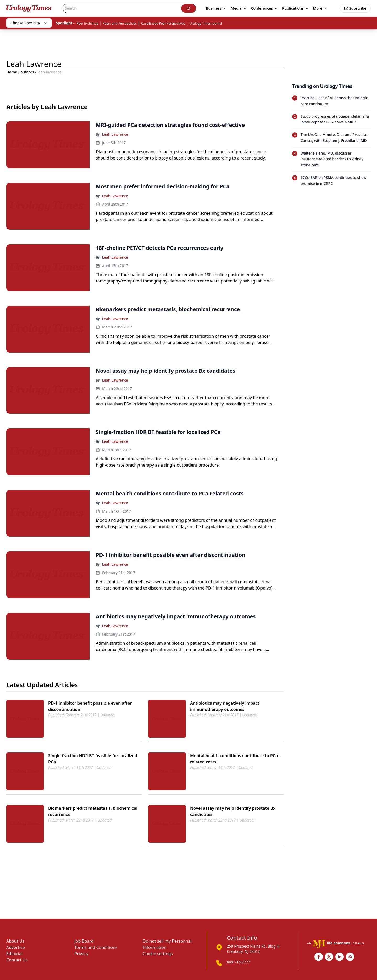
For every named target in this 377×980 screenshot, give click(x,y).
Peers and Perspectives (120, 23)
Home (12, 72)
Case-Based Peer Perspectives (163, 23)
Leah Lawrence (115, 134)
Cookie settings (158, 954)
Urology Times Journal (206, 23)
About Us (15, 941)
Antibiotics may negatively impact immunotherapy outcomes (225, 706)
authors (27, 72)
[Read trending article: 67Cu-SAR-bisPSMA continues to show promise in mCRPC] (331, 181)
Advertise (15, 947)
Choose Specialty (29, 23)
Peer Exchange (87, 23)
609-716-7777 (239, 962)
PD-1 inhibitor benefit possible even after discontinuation (90, 706)
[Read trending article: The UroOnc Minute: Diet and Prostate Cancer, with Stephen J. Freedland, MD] (331, 138)
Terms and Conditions (96, 947)
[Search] (122, 8)
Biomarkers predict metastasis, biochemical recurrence (93, 811)
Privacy (82, 954)
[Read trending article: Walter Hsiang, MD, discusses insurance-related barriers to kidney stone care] (331, 159)
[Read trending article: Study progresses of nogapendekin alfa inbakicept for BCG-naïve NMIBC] (331, 119)
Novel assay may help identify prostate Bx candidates (233, 811)
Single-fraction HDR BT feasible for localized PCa (93, 759)
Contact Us (17, 960)
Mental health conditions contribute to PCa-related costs (235, 759)
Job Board (84, 941)
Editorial (14, 954)
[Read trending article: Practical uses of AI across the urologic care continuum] (331, 101)
